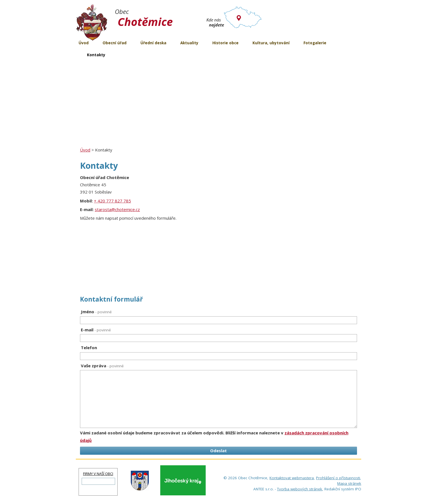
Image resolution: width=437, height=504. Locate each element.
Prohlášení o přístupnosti (338, 478)
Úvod (85, 150)
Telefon (89, 348)
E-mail (96, 330)
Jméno (96, 312)
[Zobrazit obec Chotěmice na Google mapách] (280, 229)
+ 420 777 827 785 (112, 201)
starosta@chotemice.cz (117, 209)
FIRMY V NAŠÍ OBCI (98, 474)
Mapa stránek (349, 483)
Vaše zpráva (102, 366)
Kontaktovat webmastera (292, 478)
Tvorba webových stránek (300, 489)
